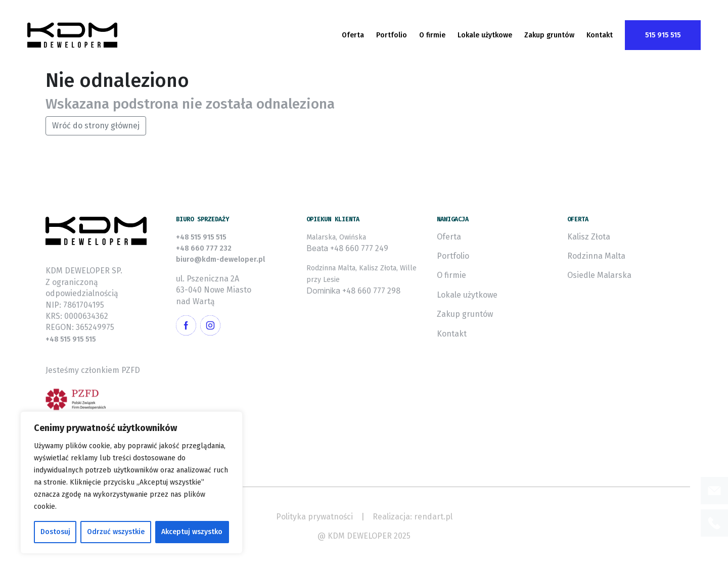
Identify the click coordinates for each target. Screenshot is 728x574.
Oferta (353, 35)
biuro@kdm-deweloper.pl (220, 259)
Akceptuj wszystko (192, 532)
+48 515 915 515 (71, 339)
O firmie (432, 35)
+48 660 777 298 (371, 291)
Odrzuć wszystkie (116, 532)
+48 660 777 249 (359, 248)
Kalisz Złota (589, 237)
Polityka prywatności (314, 517)
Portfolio (392, 35)
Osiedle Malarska (599, 275)
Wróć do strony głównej (96, 126)
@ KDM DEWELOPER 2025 (364, 536)
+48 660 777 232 (204, 248)
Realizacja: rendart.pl (413, 517)
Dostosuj (55, 532)
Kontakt (600, 35)
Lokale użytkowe (485, 35)
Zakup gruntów (549, 35)
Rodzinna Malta (596, 256)
